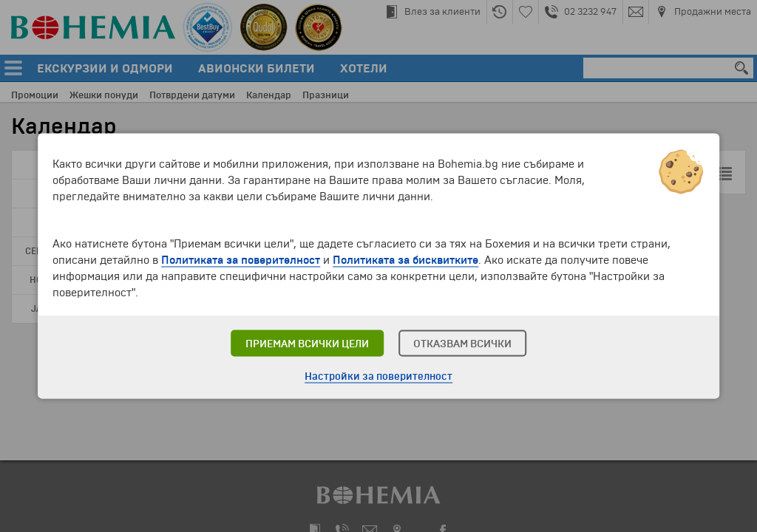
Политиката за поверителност (241, 260)
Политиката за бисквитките (405, 260)
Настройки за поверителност (378, 376)
